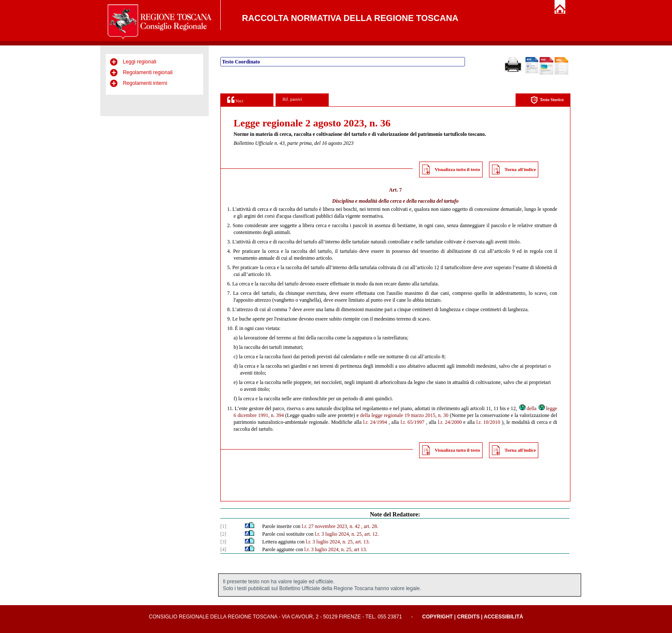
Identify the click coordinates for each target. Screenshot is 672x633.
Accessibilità (504, 617)
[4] (223, 549)
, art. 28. (370, 526)
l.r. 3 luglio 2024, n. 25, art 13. (336, 549)
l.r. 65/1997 (412, 422)
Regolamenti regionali (148, 72)
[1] (223, 526)
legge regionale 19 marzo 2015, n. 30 (410, 415)
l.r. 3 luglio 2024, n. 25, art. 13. (337, 542)
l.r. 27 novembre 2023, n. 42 (331, 526)
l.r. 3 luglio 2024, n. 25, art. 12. (346, 534)
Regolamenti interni (145, 83)
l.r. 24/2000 (450, 422)
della (528, 408)
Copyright (437, 617)
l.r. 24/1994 (375, 422)
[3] (223, 542)
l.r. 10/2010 (488, 422)
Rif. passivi (292, 99)
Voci (235, 100)
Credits (468, 617)
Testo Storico (547, 100)
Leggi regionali (140, 62)
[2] (223, 534)
